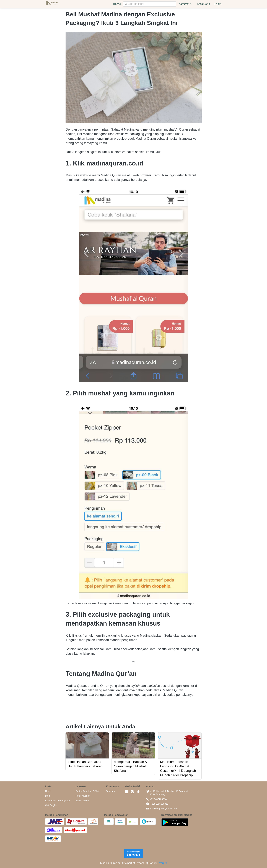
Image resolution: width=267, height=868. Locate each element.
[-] (127, 792)
